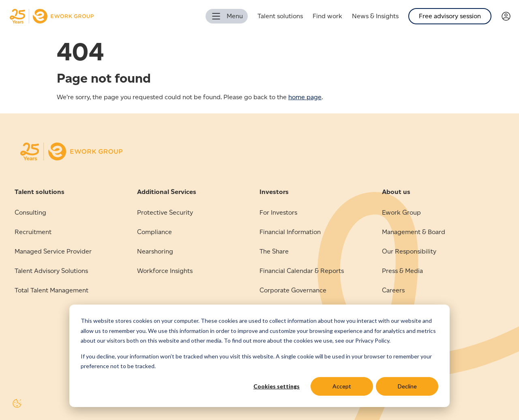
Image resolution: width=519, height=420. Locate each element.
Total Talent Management (51, 290)
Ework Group (401, 212)
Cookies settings (277, 386)
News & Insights (375, 16)
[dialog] (259, 356)
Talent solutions (280, 16)
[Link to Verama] (510, 16)
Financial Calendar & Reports (302, 271)
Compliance (154, 232)
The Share (274, 251)
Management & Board (414, 232)
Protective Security (165, 212)
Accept (342, 386)
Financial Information (290, 232)
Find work (327, 16)
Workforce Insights (165, 271)
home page (305, 97)
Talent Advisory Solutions (51, 271)
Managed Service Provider (53, 251)
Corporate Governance (293, 290)
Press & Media (402, 271)
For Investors (278, 212)
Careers (393, 290)
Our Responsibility (409, 251)
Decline (407, 386)
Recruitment (33, 232)
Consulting (30, 212)
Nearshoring (155, 251)
